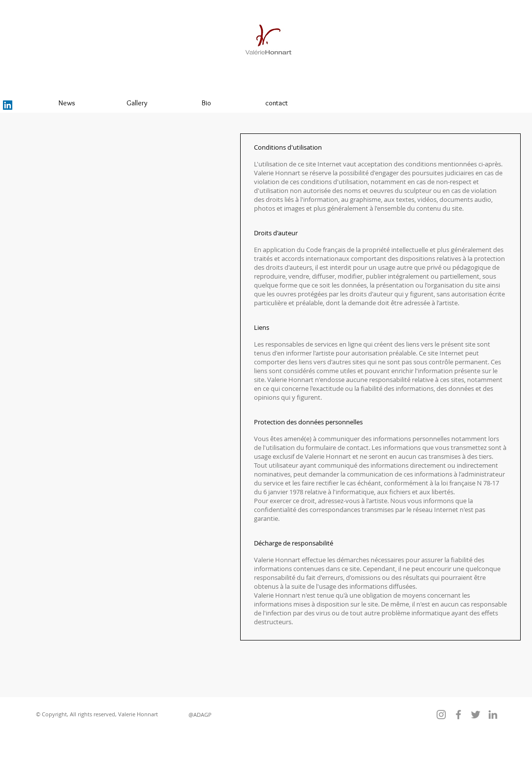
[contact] (277, 103)
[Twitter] (476, 715)
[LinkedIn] (8, 105)
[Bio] (207, 103)
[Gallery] (137, 103)
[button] (97, 714)
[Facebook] (458, 715)
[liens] (360, 103)
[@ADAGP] (200, 715)
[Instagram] (441, 715)
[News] (67, 103)
